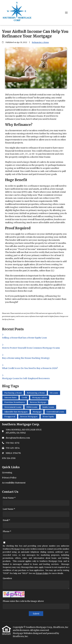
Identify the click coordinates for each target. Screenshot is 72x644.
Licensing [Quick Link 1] (7, 473)
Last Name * (9, 509)
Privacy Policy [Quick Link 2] (9, 478)
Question (7, 578)
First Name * (9, 498)
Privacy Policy (42, 573)
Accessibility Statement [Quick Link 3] (14, 483)
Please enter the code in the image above (23, 601)
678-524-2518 (9, 458)
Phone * (7, 531)
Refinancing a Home (40, 42)
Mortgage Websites (23, 633)
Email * (6, 520)
